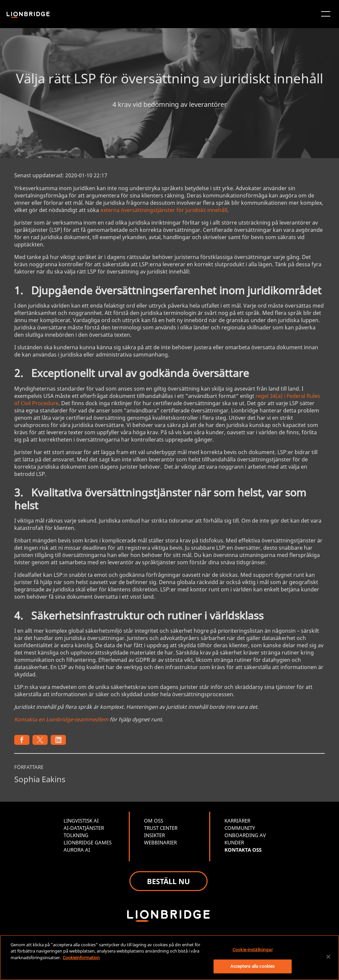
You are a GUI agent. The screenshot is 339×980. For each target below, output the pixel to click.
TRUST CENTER (161, 828)
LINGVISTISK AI (81, 821)
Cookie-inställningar (253, 950)
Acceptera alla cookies (252, 966)
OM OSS (154, 821)
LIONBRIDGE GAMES (88, 842)
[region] (169, 958)
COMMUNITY (240, 828)
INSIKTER (154, 835)
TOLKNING (76, 835)
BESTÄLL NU (169, 881)
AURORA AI (77, 850)
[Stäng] (328, 957)
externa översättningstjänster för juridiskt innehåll (164, 210)
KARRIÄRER (237, 821)
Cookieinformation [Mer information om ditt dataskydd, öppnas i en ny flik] (81, 958)
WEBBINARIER (160, 842)
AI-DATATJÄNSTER (84, 828)
